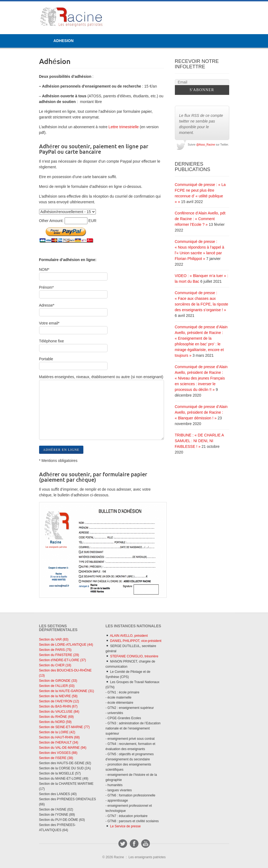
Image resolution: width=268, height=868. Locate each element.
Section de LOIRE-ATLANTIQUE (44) (66, 645)
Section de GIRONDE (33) (58, 681)
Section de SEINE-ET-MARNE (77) (64, 727)
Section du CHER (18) (55, 665)
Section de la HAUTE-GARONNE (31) (67, 691)
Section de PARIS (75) (55, 650)
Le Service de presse (123, 826)
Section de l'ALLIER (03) (57, 686)
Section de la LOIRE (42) (57, 732)
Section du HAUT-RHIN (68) (59, 737)
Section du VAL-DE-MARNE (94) (63, 748)
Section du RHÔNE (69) (56, 717)
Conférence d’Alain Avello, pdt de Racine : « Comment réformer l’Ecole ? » (200, 219)
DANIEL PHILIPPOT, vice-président (133, 641)
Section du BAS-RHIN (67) (58, 706)
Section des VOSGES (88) (58, 753)
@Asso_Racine (206, 145)
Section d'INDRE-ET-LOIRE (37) (63, 660)
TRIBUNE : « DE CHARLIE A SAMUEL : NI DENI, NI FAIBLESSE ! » (199, 441)
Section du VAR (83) (54, 639)
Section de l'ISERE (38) (56, 758)
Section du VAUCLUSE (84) (59, 712)
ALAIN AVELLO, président (127, 636)
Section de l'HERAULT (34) (59, 742)
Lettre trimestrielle (123, 127)
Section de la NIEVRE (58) (58, 696)
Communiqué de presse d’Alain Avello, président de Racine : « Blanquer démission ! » (201, 412)
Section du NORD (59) (55, 722)
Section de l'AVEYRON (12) (59, 701)
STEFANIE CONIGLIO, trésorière (132, 656)
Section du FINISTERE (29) (59, 655)
